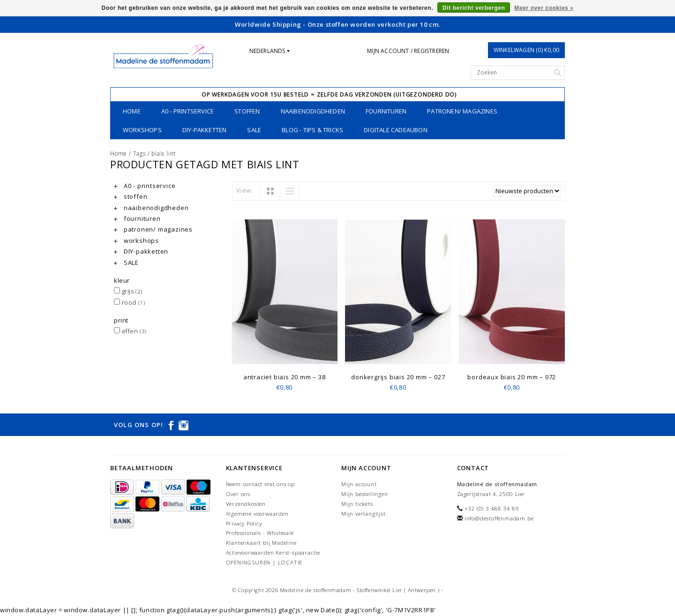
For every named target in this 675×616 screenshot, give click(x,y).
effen (130, 331)
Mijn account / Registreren (408, 51)
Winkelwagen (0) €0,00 (526, 50)
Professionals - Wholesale (260, 533)
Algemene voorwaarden (257, 514)
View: (245, 190)
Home (132, 111)
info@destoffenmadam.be (499, 518)
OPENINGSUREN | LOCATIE (264, 562)
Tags (139, 154)
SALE (254, 130)
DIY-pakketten (205, 130)
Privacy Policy (244, 523)
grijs (128, 291)
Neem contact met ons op (260, 484)
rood (129, 302)
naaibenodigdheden (313, 111)
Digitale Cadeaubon (396, 130)
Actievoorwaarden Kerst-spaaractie (273, 552)
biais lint (164, 154)
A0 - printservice (187, 111)
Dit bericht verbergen (474, 8)
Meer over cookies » (544, 8)
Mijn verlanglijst (364, 514)
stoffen (247, 111)
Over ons (238, 494)
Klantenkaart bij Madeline (261, 543)
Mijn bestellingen (365, 494)
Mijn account (359, 484)
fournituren (386, 111)
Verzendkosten (246, 504)
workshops (142, 130)
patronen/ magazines (462, 111)
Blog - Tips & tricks (312, 130)
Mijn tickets (357, 504)
